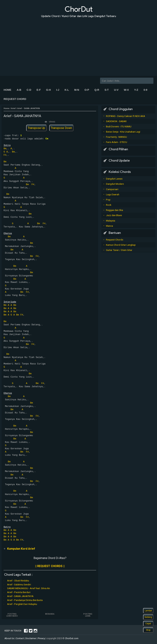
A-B (19, 90)
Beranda (50, 614)
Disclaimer (31, 638)
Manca (109, 226)
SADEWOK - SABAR (116, 121)
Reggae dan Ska (114, 210)
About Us (9, 638)
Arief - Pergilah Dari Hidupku (22, 604)
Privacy (41, 638)
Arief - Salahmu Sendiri (19, 584)
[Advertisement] (78, 44)
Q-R (97, 90)
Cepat (148, 624)
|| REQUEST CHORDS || (50, 566)
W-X (126, 90)
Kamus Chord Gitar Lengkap (121, 245)
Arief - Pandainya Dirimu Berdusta (25, 600)
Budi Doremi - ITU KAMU (119, 126)
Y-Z (136, 90)
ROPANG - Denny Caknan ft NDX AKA (125, 116)
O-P (87, 90)
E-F (39, 90)
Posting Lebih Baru (12, 615)
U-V (116, 90)
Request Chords (115, 240)
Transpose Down (61, 128)
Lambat (148, 611)
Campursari (112, 189)
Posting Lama (88, 615)
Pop (108, 200)
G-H (49, 90)
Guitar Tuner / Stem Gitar (119, 250)
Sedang (148, 617)
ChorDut (79, 9)
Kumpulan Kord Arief (21, 549)
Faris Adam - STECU (117, 142)
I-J (58, 90)
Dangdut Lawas (114, 179)
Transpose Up (36, 128)
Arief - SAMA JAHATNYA (20, 596)
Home (7, 90)
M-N (77, 90)
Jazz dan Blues (114, 215)
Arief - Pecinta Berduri (19, 592)
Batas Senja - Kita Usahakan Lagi (123, 132)
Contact (20, 638)
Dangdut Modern (115, 184)
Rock (109, 205)
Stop (148, 630)
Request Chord (15, 99)
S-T (107, 90)
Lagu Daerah (113, 194)
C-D (29, 90)
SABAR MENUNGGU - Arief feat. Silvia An (29, 588)
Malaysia (111, 221)
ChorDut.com (72, 638)
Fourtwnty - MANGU (116, 137)
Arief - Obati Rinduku (18, 581)
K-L (67, 90)
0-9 (145, 90)
